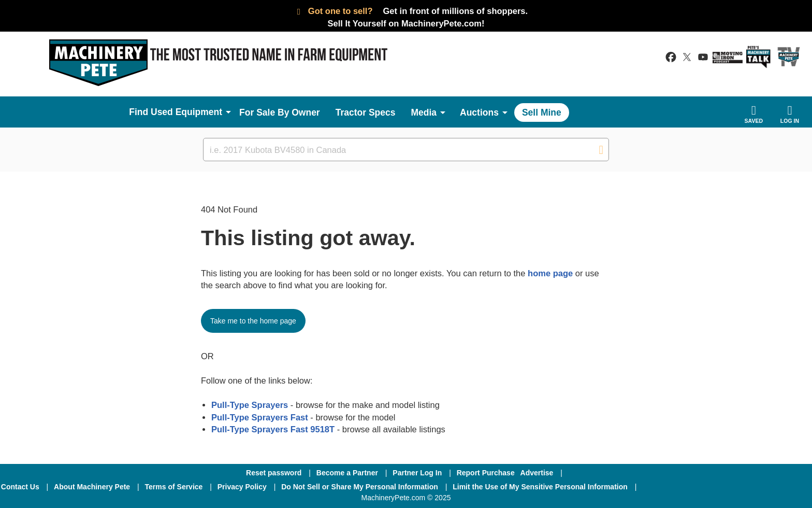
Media (424, 112)
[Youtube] (781, 487)
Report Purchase (486, 473)
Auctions (479, 112)
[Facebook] (672, 487)
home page (550, 273)
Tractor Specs (366, 112)
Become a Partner (347, 473)
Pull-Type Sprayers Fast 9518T (273, 429)
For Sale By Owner (280, 112)
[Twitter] (728, 487)
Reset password (274, 473)
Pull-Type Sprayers (250, 405)
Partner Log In (417, 473)
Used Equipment (186, 112)
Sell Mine (542, 112)
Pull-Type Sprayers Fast (260, 417)
